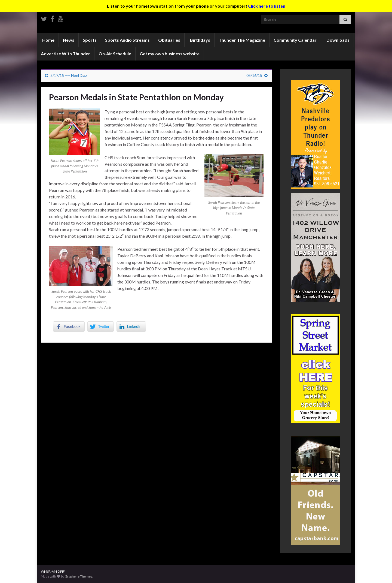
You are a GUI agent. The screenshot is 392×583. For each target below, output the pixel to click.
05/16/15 (254, 75)
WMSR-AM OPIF (53, 571)
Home (48, 40)
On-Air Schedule (115, 54)
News (69, 40)
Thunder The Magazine (242, 40)
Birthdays (200, 40)
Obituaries (169, 40)
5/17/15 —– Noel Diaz (69, 75)
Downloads (338, 40)
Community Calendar (295, 40)
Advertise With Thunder (65, 54)
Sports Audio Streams (127, 40)
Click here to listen (267, 6)
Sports (90, 40)
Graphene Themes (79, 576)
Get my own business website (170, 54)
